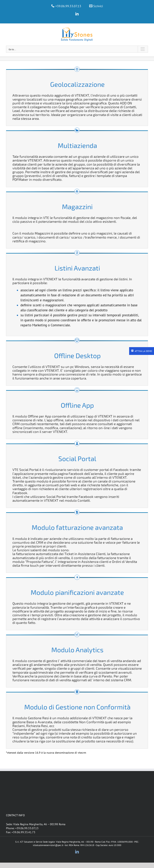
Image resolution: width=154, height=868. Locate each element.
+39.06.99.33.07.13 (68, 6)
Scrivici (98, 6)
